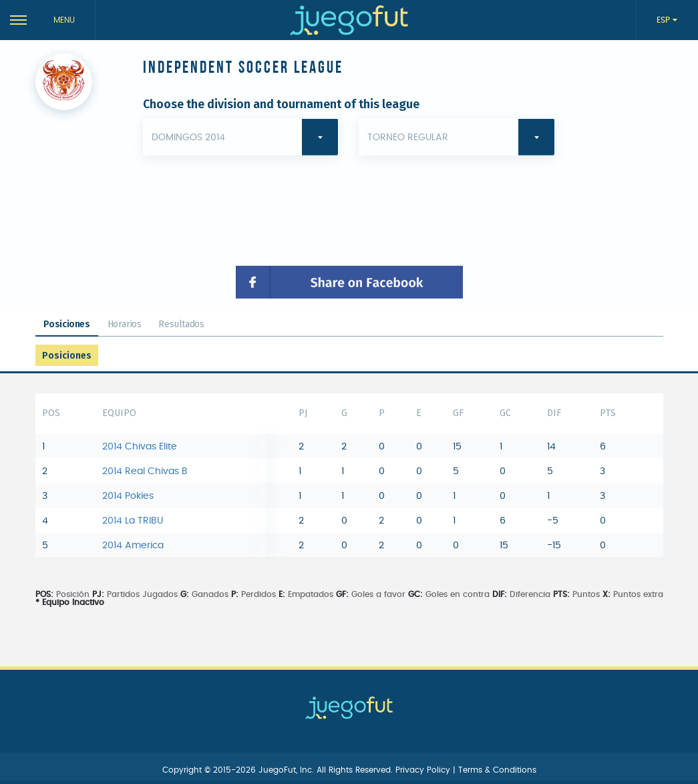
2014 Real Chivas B (145, 471)
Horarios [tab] (125, 324)
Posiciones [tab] (67, 324)
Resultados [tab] (181, 324)
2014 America (133, 546)
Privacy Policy (424, 770)
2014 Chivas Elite (140, 447)
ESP (665, 20)
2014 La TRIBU (133, 521)
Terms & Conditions (497, 770)
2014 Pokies (128, 496)
